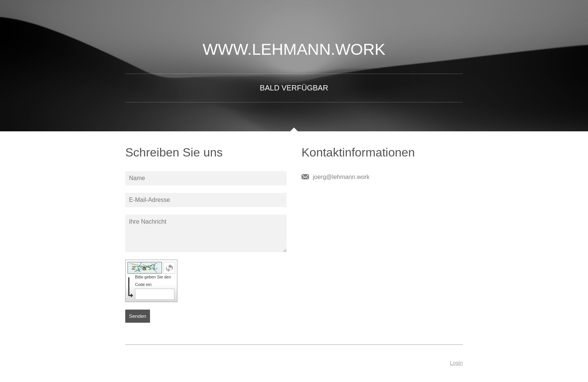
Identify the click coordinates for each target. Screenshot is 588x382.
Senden (138, 316)
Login (456, 363)
